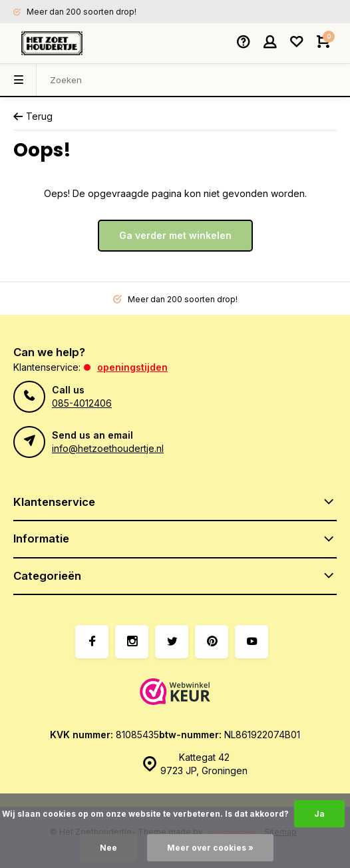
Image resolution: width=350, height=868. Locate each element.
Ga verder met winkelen (175, 235)
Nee (108, 848)
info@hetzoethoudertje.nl (108, 448)
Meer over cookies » (210, 848)
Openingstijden (132, 367)
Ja (319, 814)
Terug (33, 116)
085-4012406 (82, 403)
